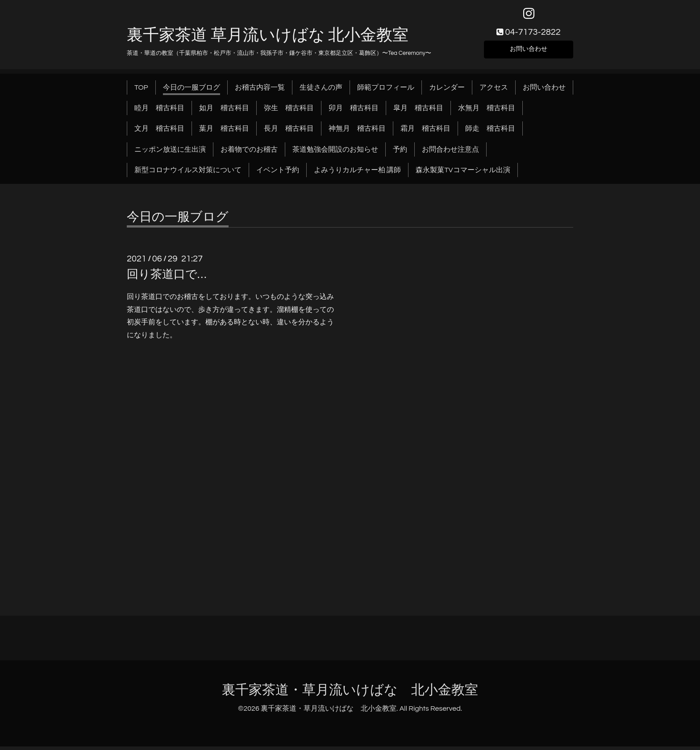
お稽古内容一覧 (260, 91)
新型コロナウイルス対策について (188, 174)
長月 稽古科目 (289, 133)
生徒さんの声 (321, 91)
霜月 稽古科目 (425, 133)
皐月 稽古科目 (418, 112)
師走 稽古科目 (490, 133)
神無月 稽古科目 (357, 133)
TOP (141, 91)
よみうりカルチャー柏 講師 (357, 174)
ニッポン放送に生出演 (170, 153)
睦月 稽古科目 (159, 112)
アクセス (494, 91)
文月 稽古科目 (159, 133)
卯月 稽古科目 (354, 112)
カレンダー (447, 91)
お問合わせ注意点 (450, 153)
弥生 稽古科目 (289, 112)
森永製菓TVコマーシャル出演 (463, 174)
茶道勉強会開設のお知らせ (335, 153)
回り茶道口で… (167, 278)
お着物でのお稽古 (249, 153)
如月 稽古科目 (224, 112)
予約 (400, 153)
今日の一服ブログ (192, 91)
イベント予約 (278, 174)
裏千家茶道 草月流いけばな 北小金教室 (268, 39)
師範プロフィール (386, 91)
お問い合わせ (529, 52)
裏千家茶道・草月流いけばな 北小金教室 (350, 694)
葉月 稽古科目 (224, 133)
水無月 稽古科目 (487, 112)
